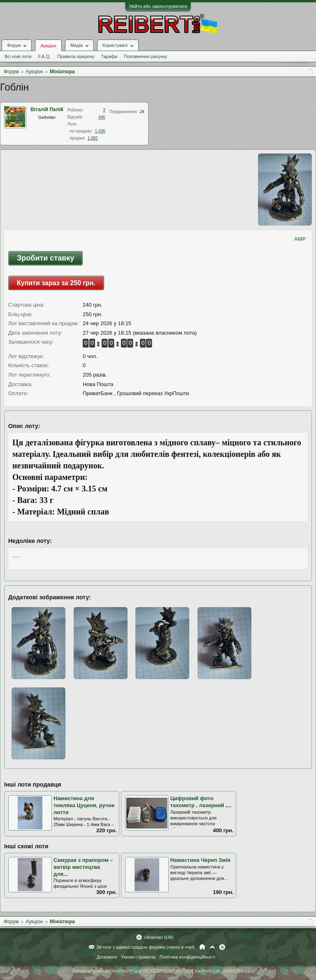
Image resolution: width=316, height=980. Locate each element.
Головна (202, 947)
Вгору (212, 947)
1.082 (93, 138)
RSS (222, 947)
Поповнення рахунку (145, 56)
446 (102, 117)
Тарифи (109, 56)
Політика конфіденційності (187, 957)
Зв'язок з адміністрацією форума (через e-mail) (146, 947)
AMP (300, 239)
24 (142, 112)
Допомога (107, 957)
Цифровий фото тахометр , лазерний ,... (201, 802)
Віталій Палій (47, 109)
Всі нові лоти (18, 56)
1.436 (100, 131)
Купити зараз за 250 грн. (56, 283)
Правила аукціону (76, 56)
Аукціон (48, 46)
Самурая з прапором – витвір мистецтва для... (83, 867)
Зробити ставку (45, 258)
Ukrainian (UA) (158, 937)
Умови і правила (138, 957)
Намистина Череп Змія (200, 860)
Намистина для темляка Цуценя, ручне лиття (84, 805)
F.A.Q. (44, 56)
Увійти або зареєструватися (158, 6)
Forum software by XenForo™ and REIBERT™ (158, 971)
